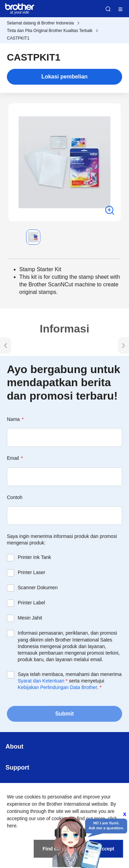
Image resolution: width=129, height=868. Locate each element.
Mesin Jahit (30, 618)
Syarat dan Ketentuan (41, 681)
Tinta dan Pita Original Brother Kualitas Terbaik (50, 31)
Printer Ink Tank (35, 557)
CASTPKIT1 (18, 38)
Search (108, 9)
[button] (14, 237)
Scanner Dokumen (38, 588)
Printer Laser (32, 572)
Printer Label (31, 603)
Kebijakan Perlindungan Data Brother (57, 687)
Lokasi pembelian (64, 77)
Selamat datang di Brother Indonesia (40, 23)
